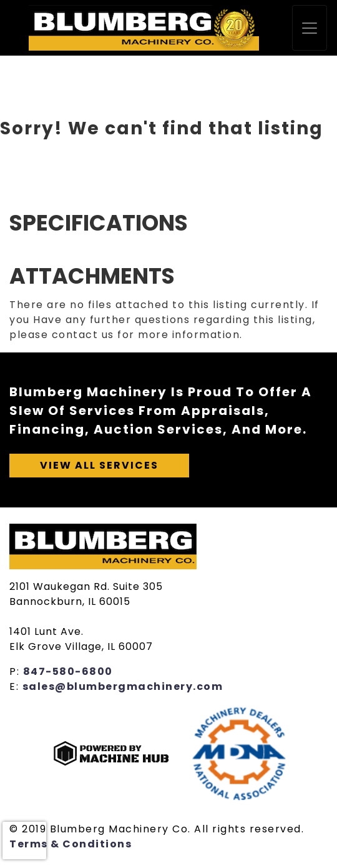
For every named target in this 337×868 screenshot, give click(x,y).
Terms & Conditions (71, 844)
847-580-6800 (68, 671)
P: (16, 671)
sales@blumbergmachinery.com (123, 686)
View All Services (99, 465)
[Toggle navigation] (310, 28)
